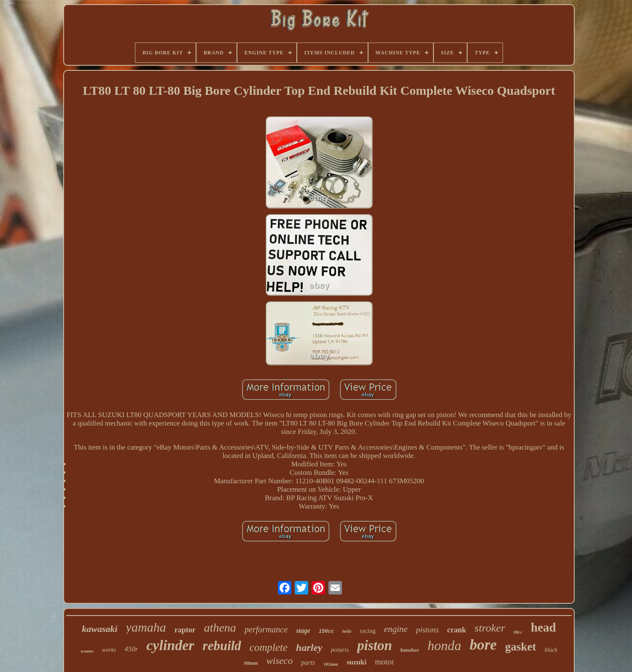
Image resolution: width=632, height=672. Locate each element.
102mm (331, 664)
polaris (340, 650)
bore (483, 645)
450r (131, 649)
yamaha (146, 627)
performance (266, 629)
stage (303, 631)
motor (384, 662)
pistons (428, 630)
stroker (490, 628)
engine (396, 629)
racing (367, 631)
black (551, 650)
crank (457, 630)
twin (347, 631)
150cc (326, 632)
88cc (518, 632)
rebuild (222, 646)
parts (308, 663)
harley (309, 648)
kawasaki (100, 629)
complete (269, 647)
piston (375, 645)
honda (444, 645)
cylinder (170, 645)
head (543, 627)
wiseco (280, 661)
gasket (521, 647)
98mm (251, 663)
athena (220, 628)
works (109, 650)
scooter (87, 651)
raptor (185, 630)
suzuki (356, 662)
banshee (410, 650)
